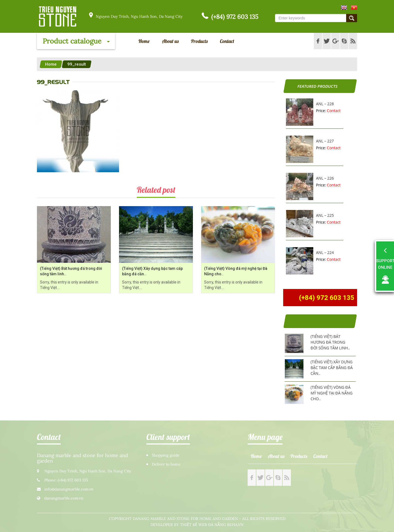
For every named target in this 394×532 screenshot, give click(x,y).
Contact (227, 41)
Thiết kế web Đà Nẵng (203, 525)
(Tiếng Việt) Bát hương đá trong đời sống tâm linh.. (330, 342)
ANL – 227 (325, 141)
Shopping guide (166, 455)
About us (170, 41)
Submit (352, 18)
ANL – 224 (325, 252)
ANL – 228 (325, 104)
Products (199, 41)
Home (144, 41)
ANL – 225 (325, 215)
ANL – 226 (325, 178)
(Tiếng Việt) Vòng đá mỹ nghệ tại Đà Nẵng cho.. (331, 393)
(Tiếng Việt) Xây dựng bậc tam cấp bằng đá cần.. (332, 368)
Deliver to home (166, 464)
